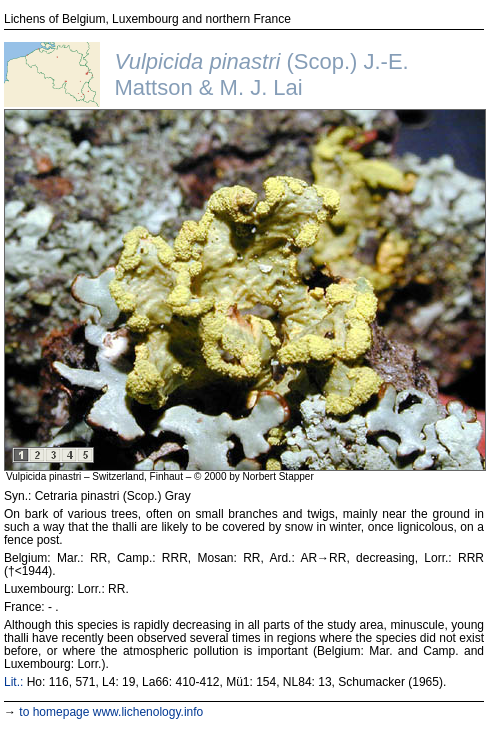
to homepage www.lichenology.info (111, 712)
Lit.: (13, 682)
